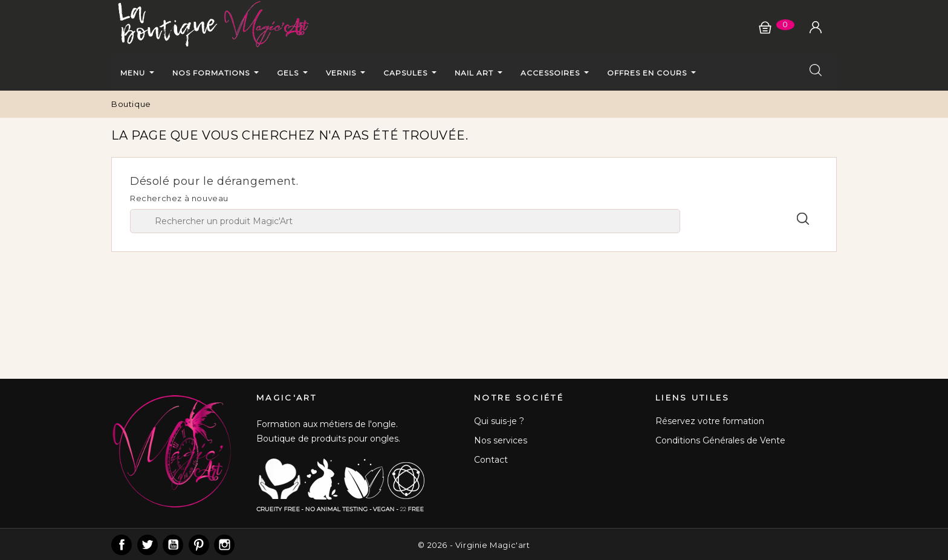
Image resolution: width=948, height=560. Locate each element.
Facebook (122, 545)
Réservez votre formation (710, 421)
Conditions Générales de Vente (720, 440)
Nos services (501, 440)
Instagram (224, 545)
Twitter (148, 545)
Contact (491, 460)
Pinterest (199, 545)
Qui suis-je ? (499, 421)
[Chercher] (405, 221)
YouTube (173, 545)
